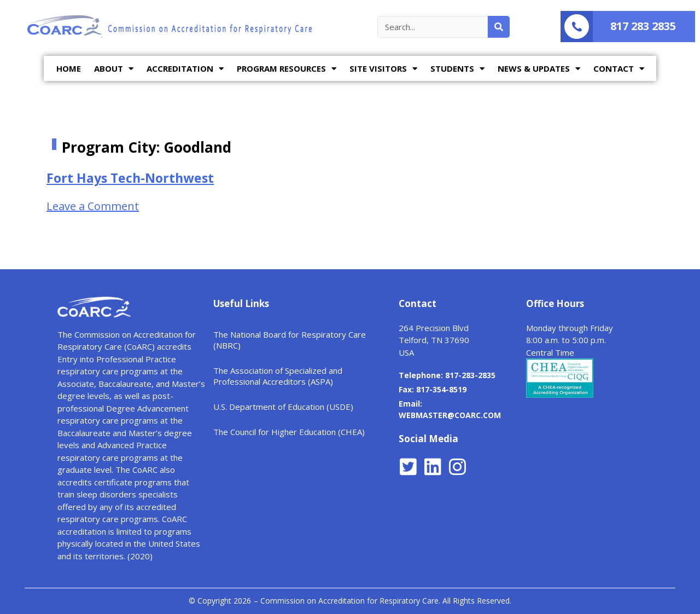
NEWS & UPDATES (539, 69)
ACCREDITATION (185, 69)
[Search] (499, 27)
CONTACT (619, 69)
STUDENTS (457, 69)
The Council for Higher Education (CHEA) (289, 432)
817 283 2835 (643, 26)
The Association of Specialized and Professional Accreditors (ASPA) (278, 376)
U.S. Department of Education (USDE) (283, 407)
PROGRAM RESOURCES (287, 69)
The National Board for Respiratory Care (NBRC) (290, 340)
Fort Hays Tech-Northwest (130, 178)
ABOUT (114, 69)
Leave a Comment (93, 206)
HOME (69, 68)
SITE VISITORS (383, 69)
